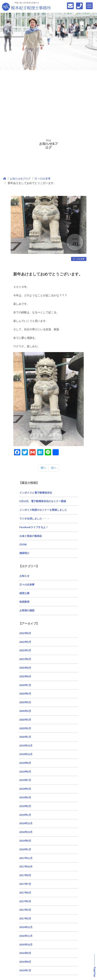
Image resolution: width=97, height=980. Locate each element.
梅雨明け (24, 553)
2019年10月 (26, 754)
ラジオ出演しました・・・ (34, 519)
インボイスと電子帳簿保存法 (36, 493)
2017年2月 (25, 919)
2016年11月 (26, 936)
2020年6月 (25, 694)
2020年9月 (25, 668)
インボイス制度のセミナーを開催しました (43, 510)
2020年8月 (25, 677)
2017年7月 (25, 884)
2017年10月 (26, 867)
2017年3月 (25, 910)
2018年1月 (25, 850)
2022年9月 (25, 633)
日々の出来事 (43, 179)
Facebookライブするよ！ (34, 527)
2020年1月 (25, 737)
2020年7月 (25, 685)
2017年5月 (25, 901)
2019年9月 (25, 763)
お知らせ (24, 576)
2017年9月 (25, 875)
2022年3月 (25, 651)
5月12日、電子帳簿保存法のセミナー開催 (43, 501)
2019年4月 (25, 789)
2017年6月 (25, 893)
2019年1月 (25, 815)
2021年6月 (25, 659)
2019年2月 (25, 806)
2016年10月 (26, 945)
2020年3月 (25, 720)
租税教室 (24, 602)
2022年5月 (25, 642)
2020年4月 (25, 711)
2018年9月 (25, 841)
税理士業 (24, 593)
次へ (54, 468)
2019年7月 (25, 780)
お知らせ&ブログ (20, 179)
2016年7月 (25, 971)
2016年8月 (25, 962)
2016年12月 (26, 927)
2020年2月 (25, 728)
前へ (43, 468)
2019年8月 (25, 772)
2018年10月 (26, 832)
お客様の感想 (27, 611)
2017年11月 (26, 858)
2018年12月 (26, 823)
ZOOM (23, 545)
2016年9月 (25, 953)
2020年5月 (25, 702)
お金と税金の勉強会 (31, 536)
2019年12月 (26, 746)
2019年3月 (25, 798)
